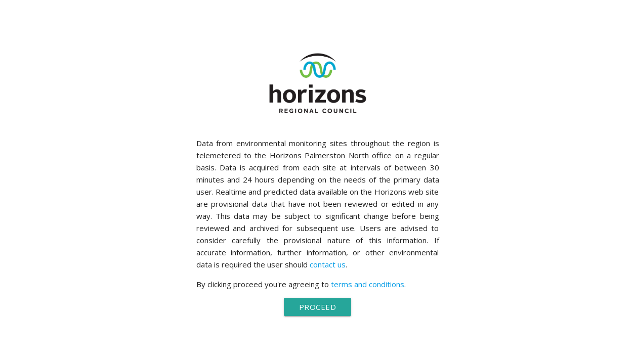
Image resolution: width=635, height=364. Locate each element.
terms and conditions (368, 284)
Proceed (318, 307)
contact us (328, 264)
